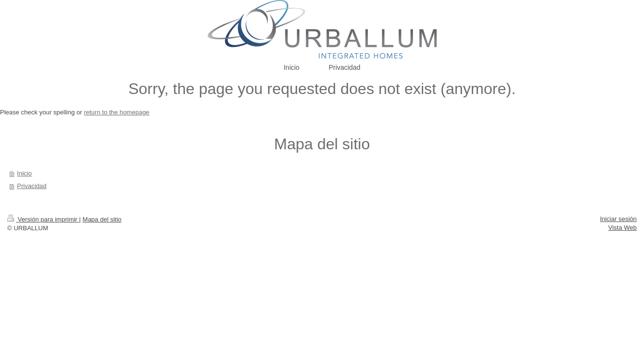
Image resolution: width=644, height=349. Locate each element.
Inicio (24, 173)
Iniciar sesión (618, 219)
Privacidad (32, 186)
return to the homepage (117, 112)
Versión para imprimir (43, 219)
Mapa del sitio (102, 219)
